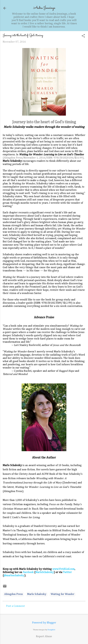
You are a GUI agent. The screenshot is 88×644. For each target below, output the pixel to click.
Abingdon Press (14, 594)
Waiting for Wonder (62, 594)
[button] (83, 36)
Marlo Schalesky (37, 594)
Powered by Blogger (44, 623)
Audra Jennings (44, 8)
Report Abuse (44, 637)
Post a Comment (15, 606)
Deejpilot (51, 630)
